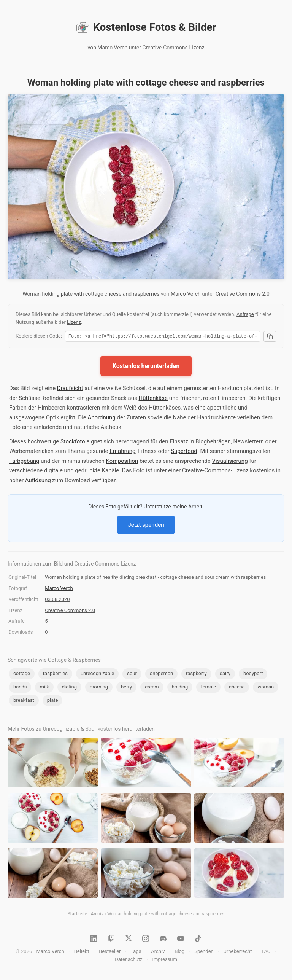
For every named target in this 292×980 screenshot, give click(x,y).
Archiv (97, 915)
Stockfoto (73, 443)
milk (44, 688)
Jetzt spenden (146, 526)
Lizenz (74, 322)
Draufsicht (70, 389)
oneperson (161, 675)
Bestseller (110, 952)
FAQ (266, 952)
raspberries (55, 675)
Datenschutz (129, 960)
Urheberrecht (238, 952)
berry (126, 688)
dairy (225, 675)
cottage (22, 675)
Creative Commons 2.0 (243, 294)
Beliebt (82, 952)
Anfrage (245, 314)
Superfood (184, 452)
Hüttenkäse (153, 399)
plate (53, 701)
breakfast (24, 701)
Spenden (204, 952)
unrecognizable (97, 675)
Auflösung (38, 481)
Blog (179, 952)
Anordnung (101, 419)
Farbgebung (24, 462)
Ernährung (122, 452)
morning (99, 688)
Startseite (77, 915)
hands (20, 688)
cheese (237, 688)
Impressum (164, 960)
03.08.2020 (57, 600)
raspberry (196, 675)
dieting (69, 688)
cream (152, 688)
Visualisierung (230, 462)
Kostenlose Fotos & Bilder (146, 27)
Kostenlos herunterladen (146, 367)
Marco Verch (186, 294)
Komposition (122, 462)
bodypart (253, 675)
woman (266, 688)
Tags (136, 952)
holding (180, 688)
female (208, 688)
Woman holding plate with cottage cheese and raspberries (91, 294)
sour (132, 675)
